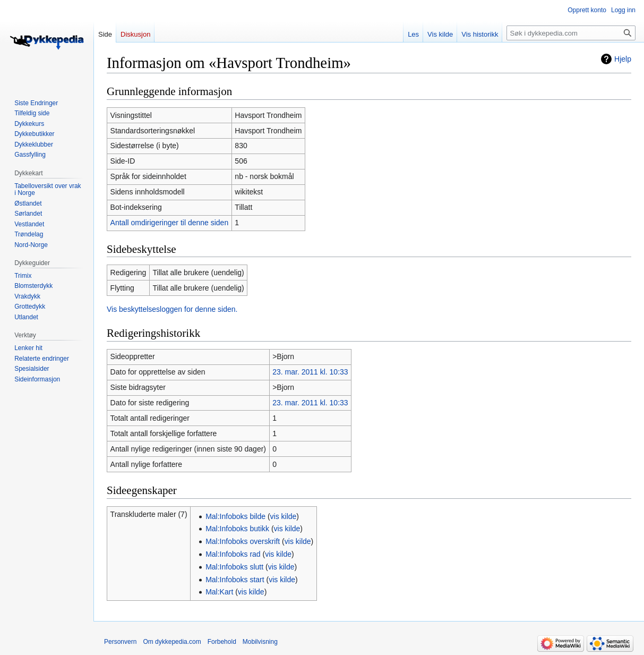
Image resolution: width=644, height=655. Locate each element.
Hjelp (623, 59)
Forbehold (222, 642)
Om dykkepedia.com (172, 642)
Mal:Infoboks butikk (237, 529)
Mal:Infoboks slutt (234, 567)
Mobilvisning (260, 642)
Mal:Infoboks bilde (235, 516)
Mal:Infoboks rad (233, 554)
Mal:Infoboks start (235, 580)
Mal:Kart (219, 592)
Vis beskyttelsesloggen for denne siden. (172, 309)
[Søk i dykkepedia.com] (571, 33)
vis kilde (284, 516)
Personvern (120, 642)
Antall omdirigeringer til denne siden (170, 223)
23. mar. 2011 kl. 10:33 (310, 372)
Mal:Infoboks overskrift (243, 541)
